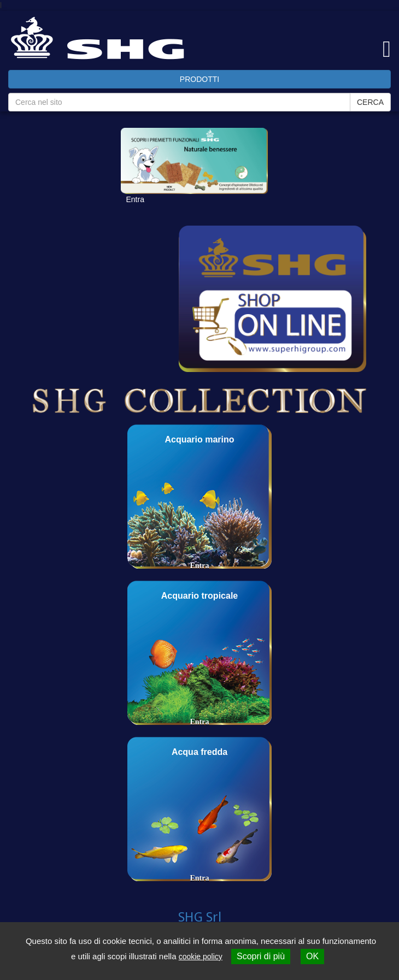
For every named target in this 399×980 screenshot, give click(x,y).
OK (312, 956)
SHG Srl (200, 917)
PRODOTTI (199, 79)
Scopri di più (261, 956)
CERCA (370, 102)
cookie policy (201, 957)
